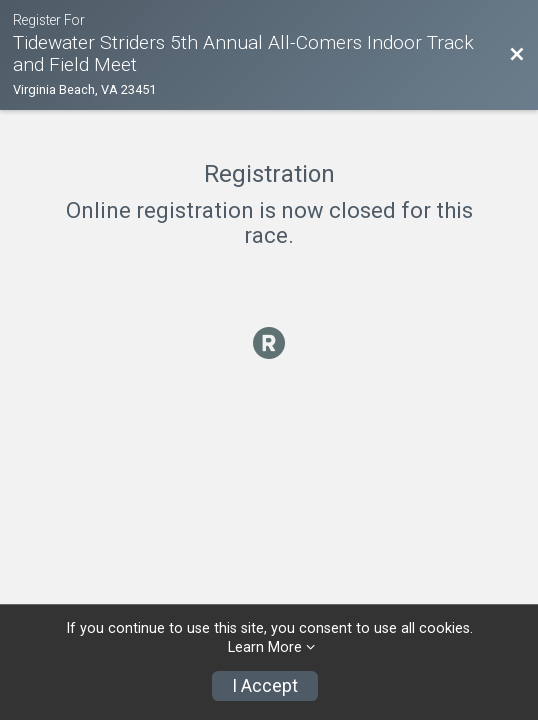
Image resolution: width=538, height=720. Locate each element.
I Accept (265, 686)
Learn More (265, 647)
